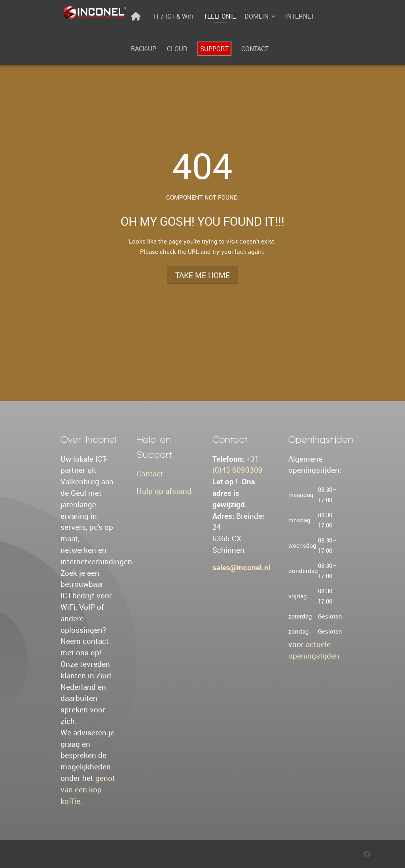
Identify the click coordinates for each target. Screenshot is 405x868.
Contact (150, 474)
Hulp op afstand (164, 491)
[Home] (137, 16)
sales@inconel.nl (241, 567)
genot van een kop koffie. (88, 790)
